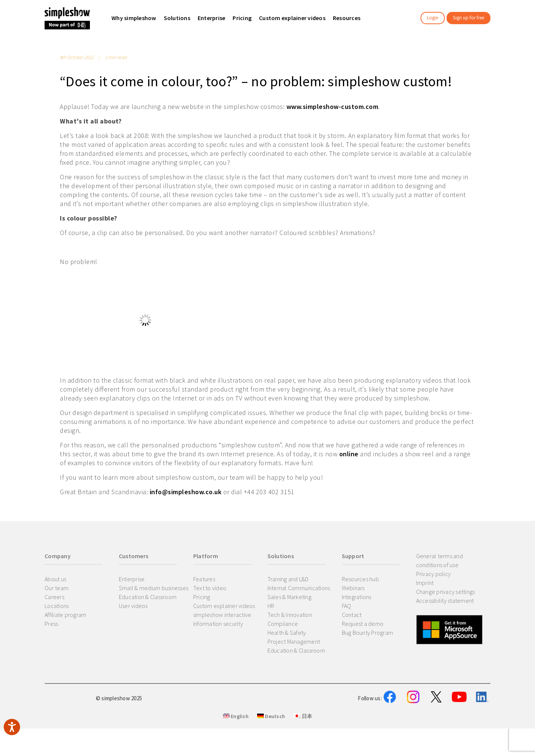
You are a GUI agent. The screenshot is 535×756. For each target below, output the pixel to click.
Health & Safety (287, 633)
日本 (303, 753)
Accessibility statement (445, 601)
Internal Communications (299, 588)
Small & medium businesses (154, 588)
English (236, 753)
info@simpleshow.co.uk (186, 492)
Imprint (425, 583)
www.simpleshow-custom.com (333, 107)
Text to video (210, 588)
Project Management (294, 641)
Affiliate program (65, 615)
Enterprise (132, 579)
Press (51, 624)
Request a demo (363, 624)
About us (55, 579)
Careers (54, 597)
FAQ (347, 606)
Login (433, 18)
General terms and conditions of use (440, 560)
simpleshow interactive (222, 615)
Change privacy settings (446, 592)
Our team (56, 588)
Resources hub (360, 579)
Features (204, 579)
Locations (57, 606)
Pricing (202, 597)
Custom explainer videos (224, 606)
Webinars (353, 588)
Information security (218, 624)
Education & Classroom (148, 597)
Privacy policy (434, 574)
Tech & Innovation (290, 615)
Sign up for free (468, 18)
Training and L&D (288, 579)
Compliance (283, 624)
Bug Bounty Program (368, 633)
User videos (133, 606)
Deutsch (271, 753)
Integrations (357, 597)
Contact (352, 615)
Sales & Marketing (289, 597)
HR (271, 606)
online (349, 454)
